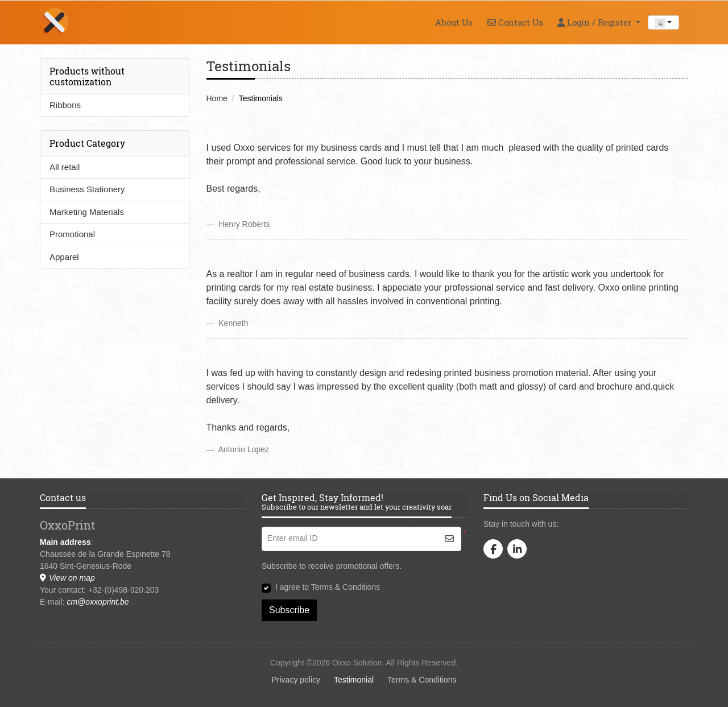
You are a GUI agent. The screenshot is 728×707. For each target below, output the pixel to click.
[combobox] (663, 22)
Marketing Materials (87, 212)
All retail (65, 167)
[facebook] (493, 549)
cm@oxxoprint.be (98, 602)
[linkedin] (517, 549)
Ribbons (65, 105)
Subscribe (289, 610)
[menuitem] (454, 22)
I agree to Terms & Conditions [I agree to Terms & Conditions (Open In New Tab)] (328, 587)
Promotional (72, 234)
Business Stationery (87, 189)
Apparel (64, 257)
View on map (67, 578)
